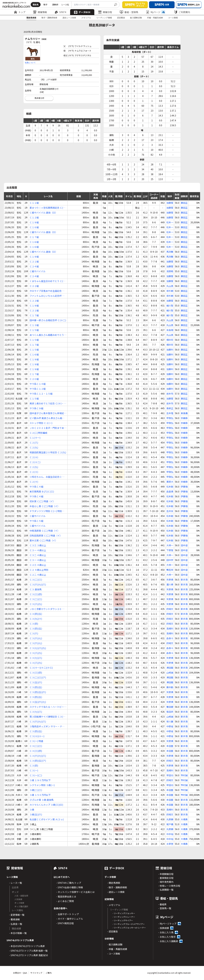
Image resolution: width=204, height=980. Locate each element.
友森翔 (170, 330)
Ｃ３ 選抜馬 (36, 589)
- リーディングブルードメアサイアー (129, 924)
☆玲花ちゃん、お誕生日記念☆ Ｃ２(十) (47, 477)
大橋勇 (184, 819)
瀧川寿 (170, 584)
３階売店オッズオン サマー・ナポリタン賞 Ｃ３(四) (47, 726)
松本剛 (170, 487)
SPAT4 (60, 12)
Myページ (155, 12)
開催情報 (40, 12)
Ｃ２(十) (34, 457)
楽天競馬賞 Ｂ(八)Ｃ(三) (42, 491)
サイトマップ (36, 973)
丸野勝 (170, 819)
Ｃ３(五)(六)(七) (38, 702)
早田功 (170, 775)
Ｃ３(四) (34, 624)
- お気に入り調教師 (168, 941)
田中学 (170, 560)
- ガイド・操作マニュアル (70, 919)
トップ (20, 12)
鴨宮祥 (170, 570)
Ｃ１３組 (34, 325)
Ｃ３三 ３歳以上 (38, 545)
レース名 (65, 4)
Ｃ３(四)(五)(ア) (38, 761)
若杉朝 (170, 291)
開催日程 (105, 12)
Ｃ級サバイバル (38, 271)
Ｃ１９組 (34, 222)
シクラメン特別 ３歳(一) (42, 785)
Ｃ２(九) (34, 447)
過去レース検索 (69, 18)
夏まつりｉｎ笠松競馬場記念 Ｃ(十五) (47, 208)
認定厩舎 (121, 18)
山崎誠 (170, 673)
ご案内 (49, 973)
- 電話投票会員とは (66, 896)
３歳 (32, 810)
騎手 (45, 4)
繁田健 (170, 707)
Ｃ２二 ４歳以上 (38, 575)
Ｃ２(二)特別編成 (38, 433)
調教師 (55, 4)
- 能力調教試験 (115, 944)
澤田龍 (170, 668)
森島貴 (170, 491)
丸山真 (170, 286)
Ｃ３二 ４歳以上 (38, 555)
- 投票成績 (164, 928)
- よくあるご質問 (65, 901)
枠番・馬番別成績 (155, 18)
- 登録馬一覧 (165, 908)
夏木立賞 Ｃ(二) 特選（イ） (43, 540)
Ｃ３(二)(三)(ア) (38, 677)
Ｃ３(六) (34, 633)
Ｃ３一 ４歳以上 (38, 550)
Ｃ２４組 (34, 266)
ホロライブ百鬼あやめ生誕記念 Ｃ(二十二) (47, 291)
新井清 (184, 580)
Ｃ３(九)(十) (36, 619)
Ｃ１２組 (34, 217)
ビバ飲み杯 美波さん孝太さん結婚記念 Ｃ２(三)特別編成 (47, 418)
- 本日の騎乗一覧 (18, 933)
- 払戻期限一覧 (166, 890)
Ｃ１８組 (34, 227)
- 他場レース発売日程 (169, 886)
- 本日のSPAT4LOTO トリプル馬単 (27, 946)
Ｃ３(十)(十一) (37, 736)
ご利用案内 (182, 12)
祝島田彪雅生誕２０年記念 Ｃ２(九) (48, 452)
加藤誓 (170, 203)
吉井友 (170, 511)
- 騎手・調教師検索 (117, 887)
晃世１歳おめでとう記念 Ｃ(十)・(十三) (47, 403)
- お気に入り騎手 (167, 937)
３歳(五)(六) (36, 814)
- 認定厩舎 (113, 931)
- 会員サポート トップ (68, 914)
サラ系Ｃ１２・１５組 (41, 394)
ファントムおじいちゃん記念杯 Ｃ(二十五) (47, 296)
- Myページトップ (167, 924)
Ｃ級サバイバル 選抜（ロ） (43, 213)
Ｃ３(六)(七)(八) (38, 584)
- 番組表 (162, 904)
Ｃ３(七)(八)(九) (38, 648)
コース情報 (173, 18)
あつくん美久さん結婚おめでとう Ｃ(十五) (47, 335)
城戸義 (170, 824)
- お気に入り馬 (166, 932)
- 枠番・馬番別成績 (117, 949)
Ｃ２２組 (34, 286)
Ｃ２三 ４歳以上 (38, 565)
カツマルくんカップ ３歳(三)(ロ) (46, 805)
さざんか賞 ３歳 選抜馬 (42, 800)
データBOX (82, 12)
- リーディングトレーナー (124, 917)
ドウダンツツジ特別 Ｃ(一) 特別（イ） (46, 511)
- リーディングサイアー (123, 920)
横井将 (170, 340)
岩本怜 (170, 394)
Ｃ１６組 (34, 242)
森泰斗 (170, 638)
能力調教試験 (136, 18)
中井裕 (170, 834)
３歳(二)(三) (36, 790)
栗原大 (170, 482)
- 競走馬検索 (114, 883)
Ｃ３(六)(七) (36, 638)
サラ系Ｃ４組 (36, 487)
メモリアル (86, 18)
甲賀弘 (170, 418)
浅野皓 (170, 271)
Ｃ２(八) (34, 443)
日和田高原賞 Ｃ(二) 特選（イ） (46, 536)
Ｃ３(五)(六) (36, 682)
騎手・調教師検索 (49, 18)
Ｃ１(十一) (35, 438)
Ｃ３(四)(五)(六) (38, 692)
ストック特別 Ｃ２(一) (41, 423)
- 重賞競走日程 (166, 878)
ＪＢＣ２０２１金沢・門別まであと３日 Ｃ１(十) (48, 428)
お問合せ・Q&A (20, 973)
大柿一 (170, 545)
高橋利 (170, 628)
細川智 (170, 306)
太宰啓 (170, 844)
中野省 (170, 726)
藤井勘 (170, 687)
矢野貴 (170, 580)
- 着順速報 (14, 919)
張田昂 (170, 712)
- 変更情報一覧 (17, 915)
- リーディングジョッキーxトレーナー (129, 928)
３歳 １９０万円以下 (40, 780)
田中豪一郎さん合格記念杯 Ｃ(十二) (48, 320)
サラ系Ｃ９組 (36, 408)
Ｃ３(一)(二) (36, 775)
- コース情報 (114, 954)
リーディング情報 (104, 18)
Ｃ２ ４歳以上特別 (39, 570)
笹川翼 (170, 721)
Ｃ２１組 (34, 261)
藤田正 (184, 203)
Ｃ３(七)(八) (36, 658)
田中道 (184, 545)
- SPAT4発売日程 (65, 923)
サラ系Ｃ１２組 (38, 389)
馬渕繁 (170, 252)
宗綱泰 (184, 418)
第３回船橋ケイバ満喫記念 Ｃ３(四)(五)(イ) (48, 717)
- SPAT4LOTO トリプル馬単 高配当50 (29, 955)
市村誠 (184, 775)
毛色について (30, 62)
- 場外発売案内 (166, 882)
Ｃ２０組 (34, 379)
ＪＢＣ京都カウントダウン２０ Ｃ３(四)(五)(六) (47, 609)
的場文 (170, 609)
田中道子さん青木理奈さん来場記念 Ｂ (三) (48, 413)
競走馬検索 (31, 18)
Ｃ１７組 (34, 237)
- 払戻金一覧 (16, 924)
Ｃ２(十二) (35, 462)
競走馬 (36, 4)
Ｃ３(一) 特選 (36, 741)
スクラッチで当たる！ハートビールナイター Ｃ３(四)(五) (48, 707)
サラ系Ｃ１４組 (38, 384)
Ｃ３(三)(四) (36, 594)
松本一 (170, 222)
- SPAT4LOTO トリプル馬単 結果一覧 (28, 951)
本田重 (170, 746)
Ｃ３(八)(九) (36, 604)
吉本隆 (170, 413)
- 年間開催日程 (166, 874)
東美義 (184, 413)
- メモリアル (114, 905)
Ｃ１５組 (34, 330)
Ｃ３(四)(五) (36, 614)
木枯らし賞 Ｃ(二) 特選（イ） (45, 506)
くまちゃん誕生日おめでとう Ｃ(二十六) (47, 281)
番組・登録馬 (129, 12)
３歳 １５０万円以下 (40, 795)
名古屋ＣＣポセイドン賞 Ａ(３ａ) (47, 819)
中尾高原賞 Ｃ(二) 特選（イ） (45, 531)
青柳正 (170, 408)
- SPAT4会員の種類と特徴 (70, 887)
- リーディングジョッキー (124, 913)
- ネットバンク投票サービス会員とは (75, 892)
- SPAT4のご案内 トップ (69, 883)
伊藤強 (184, 487)
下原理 (170, 550)
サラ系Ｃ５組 (36, 521)
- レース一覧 (16, 883)
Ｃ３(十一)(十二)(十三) (41, 668)
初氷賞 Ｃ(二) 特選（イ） (42, 501)
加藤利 (170, 350)
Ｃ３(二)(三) (36, 580)
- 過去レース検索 (116, 892)
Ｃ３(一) (34, 770)
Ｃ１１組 (34, 203)
